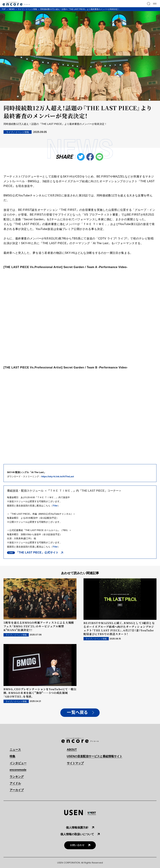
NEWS (12, 9)
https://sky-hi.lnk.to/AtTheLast (58, 476)
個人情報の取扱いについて (77, 834)
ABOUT (72, 750)
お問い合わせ (77, 845)
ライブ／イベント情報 (27, 9)
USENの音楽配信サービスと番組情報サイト (95, 756)
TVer (55, 506)
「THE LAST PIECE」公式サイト (37, 552)
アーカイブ (17, 790)
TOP (4, 9)
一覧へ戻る (77, 712)
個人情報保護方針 (77, 828)
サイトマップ (75, 763)
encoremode (18, 770)
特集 (12, 756)
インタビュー (18, 763)
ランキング (17, 777)
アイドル (15, 783)
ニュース (15, 750)
